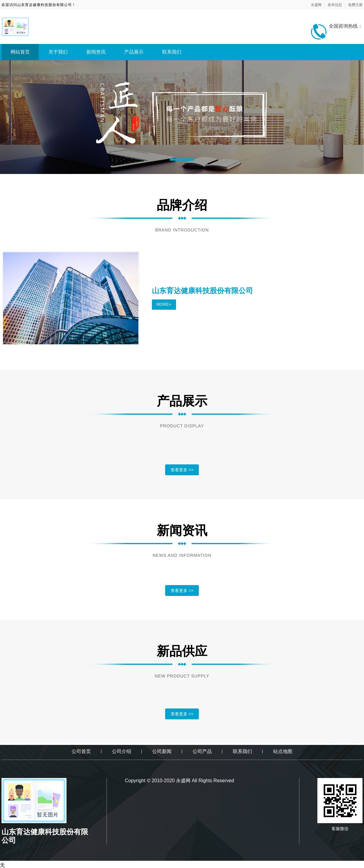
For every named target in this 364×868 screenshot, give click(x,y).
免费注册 (355, 5)
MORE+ (164, 304)
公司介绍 (122, 751)
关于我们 (58, 52)
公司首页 (81, 751)
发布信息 (335, 5)
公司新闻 (162, 751)
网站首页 (20, 52)
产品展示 (134, 52)
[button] (182, 160)
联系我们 (172, 52)
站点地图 (283, 751)
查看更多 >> (182, 470)
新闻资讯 (96, 52)
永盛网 (316, 5)
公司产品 (202, 751)
